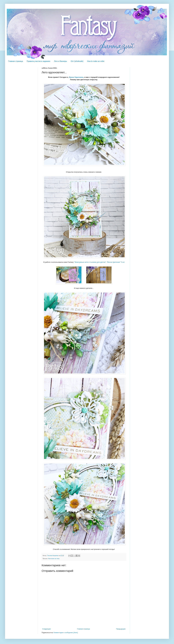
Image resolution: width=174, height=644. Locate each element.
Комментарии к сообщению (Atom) (66, 633)
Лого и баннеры (61, 61)
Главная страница (16, 61)
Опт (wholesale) (77, 61)
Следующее (46, 629)
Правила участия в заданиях (39, 61)
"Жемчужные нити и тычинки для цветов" (90, 262)
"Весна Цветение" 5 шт (116, 262)
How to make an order (96, 61)
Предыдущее (121, 629)
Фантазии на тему (54, 559)
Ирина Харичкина (76, 77)
